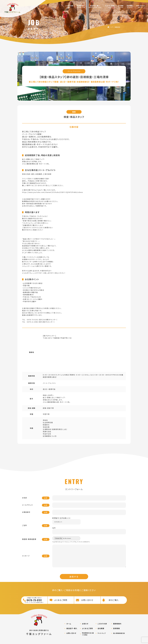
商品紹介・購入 (95, 6)
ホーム (69, 627)
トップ (111, 27)
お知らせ (85, 627)
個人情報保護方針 (119, 637)
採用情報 (130, 6)
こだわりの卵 (69, 6)
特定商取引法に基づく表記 (88, 638)
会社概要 (121, 6)
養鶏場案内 (81, 6)
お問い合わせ (140, 6)
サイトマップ (102, 637)
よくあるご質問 (110, 6)
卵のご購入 (114, 604)
